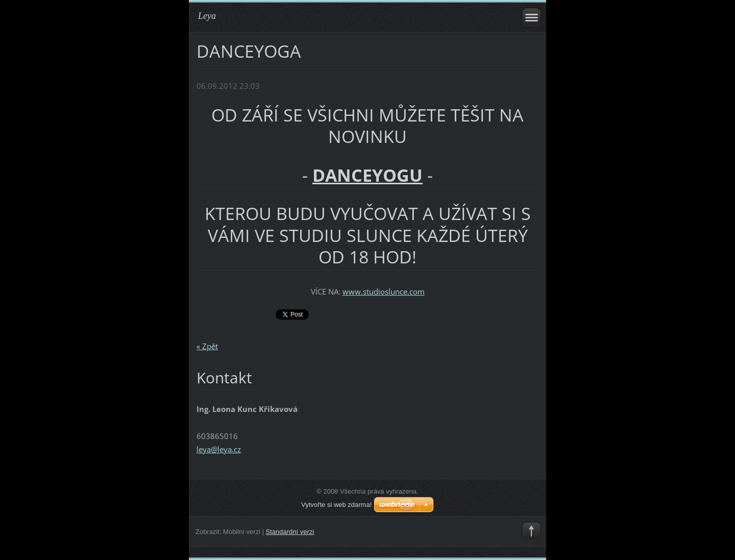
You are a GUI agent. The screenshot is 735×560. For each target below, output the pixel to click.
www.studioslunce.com (384, 291)
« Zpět (207, 346)
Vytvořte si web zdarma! (336, 505)
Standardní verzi (290, 532)
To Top (531, 531)
